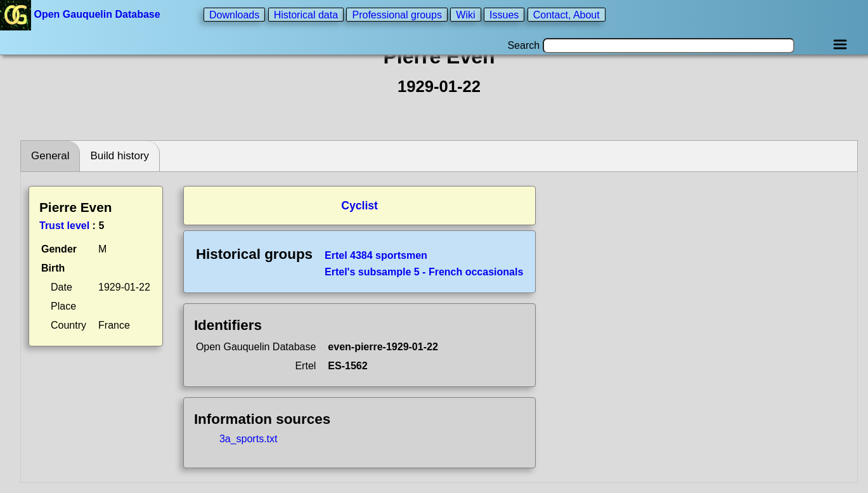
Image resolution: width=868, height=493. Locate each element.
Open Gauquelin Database (81, 14)
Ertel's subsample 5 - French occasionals (424, 272)
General (50, 156)
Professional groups (397, 14)
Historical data (306, 14)
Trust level (64, 226)
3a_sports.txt (249, 439)
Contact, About (567, 14)
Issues (504, 14)
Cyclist (360, 206)
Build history (120, 156)
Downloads (234, 14)
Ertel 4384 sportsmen (376, 255)
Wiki (465, 14)
